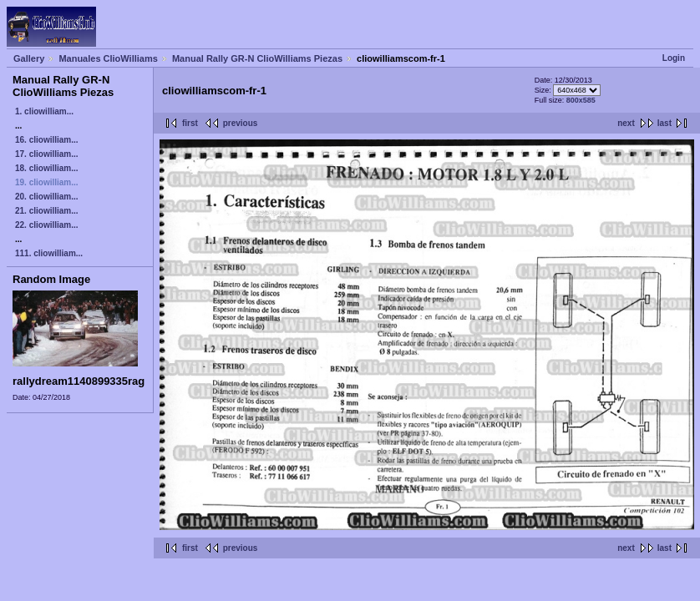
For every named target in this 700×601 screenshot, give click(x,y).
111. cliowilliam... (49, 253)
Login (674, 58)
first (190, 123)
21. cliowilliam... (47, 211)
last (664, 123)
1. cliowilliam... (44, 111)
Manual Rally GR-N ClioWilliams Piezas (257, 58)
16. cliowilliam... (47, 140)
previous (241, 123)
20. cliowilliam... (47, 197)
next (626, 123)
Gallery (29, 58)
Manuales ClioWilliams (108, 58)
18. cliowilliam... (47, 168)
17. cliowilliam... (47, 154)
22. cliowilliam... (47, 225)
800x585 (581, 100)
